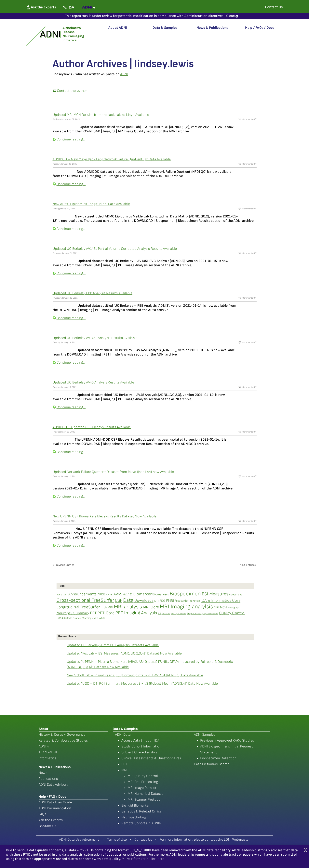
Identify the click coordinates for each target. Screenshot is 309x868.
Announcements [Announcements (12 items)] (83, 594)
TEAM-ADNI (48, 752)
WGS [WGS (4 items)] (102, 618)
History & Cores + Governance (62, 735)
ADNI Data (123, 735)
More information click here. (143, 859)
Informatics (47, 758)
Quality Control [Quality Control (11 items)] (232, 613)
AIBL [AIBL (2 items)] (66, 595)
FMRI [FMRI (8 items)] (170, 601)
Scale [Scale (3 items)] (69, 618)
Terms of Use (117, 840)
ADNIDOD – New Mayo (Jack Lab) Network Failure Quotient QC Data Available (112, 159)
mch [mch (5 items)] (104, 608)
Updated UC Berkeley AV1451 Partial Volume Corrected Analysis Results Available (115, 249)
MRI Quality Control (143, 776)
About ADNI (118, 28)
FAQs (42, 814)
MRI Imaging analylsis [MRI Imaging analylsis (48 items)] (186, 607)
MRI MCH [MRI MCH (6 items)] (220, 607)
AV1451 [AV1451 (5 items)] (128, 595)
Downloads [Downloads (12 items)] (144, 601)
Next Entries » (248, 565)
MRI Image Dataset (142, 788)
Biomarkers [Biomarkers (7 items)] (161, 594)
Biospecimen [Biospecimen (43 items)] (185, 594)
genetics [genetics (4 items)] (195, 601)
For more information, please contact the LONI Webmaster (205, 840)
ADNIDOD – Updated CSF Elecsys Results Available (92, 427)
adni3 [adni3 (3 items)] (60, 595)
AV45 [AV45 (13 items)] (118, 594)
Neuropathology (134, 817)
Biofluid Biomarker (136, 805)
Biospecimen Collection (218, 758)
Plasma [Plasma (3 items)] (166, 614)
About (43, 729)
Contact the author (70, 91)
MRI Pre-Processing (143, 782)
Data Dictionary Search (212, 764)
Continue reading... (71, 139)
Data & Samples (165, 28)
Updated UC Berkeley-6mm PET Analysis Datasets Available (113, 645)
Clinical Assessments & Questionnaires (151, 758)
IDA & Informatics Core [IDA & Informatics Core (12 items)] (220, 601)
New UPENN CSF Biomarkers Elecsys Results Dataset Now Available (105, 516)
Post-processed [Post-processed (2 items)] (179, 614)
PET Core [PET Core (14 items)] (106, 613)
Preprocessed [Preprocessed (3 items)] (194, 614)
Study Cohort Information (141, 746)
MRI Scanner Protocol (144, 800)
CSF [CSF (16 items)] (119, 600)
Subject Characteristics (140, 752)
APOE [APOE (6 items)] (101, 594)
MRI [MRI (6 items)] (110, 607)
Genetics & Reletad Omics (141, 811)
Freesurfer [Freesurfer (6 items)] (182, 601)
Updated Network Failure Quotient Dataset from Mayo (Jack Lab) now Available (113, 472)
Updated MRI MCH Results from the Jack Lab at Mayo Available (101, 115)
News (43, 773)
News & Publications (212, 28)
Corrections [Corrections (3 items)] (236, 595)
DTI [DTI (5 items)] (157, 601)
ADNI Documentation (55, 808)
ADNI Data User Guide (55, 802)
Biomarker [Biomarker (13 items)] (142, 594)
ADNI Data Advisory (54, 785)
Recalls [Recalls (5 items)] (61, 618)
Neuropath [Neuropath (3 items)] (233, 608)
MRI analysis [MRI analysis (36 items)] (128, 607)
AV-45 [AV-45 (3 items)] (109, 595)
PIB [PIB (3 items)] (160, 614)
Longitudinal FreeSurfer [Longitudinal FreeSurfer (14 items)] (78, 607)
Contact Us (47, 826)
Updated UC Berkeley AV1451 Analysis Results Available (95, 338)
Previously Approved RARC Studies (227, 740)
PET (124, 764)
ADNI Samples (205, 735)
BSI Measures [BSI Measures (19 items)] (215, 594)
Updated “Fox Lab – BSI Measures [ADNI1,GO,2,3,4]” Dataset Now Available (124, 653)
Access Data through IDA (140, 740)
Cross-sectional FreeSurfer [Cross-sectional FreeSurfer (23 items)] (85, 600)
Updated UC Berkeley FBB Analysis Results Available (93, 293)
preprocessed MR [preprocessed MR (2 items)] (210, 614)
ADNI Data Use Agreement (79, 840)
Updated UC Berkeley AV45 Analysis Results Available (93, 382)
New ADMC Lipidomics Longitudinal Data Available (91, 204)
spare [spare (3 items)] (95, 618)
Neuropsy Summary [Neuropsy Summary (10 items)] (73, 613)
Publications (48, 779)
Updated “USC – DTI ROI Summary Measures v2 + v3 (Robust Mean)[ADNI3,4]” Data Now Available (142, 684)
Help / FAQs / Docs (260, 28)
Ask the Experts (51, 820)
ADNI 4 (44, 746)
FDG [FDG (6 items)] (163, 601)
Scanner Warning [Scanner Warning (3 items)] (82, 618)
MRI (124, 770)
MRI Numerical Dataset (145, 794)
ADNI (124, 74)
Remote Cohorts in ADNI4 (141, 823)
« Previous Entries (63, 565)
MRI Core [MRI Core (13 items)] (151, 607)
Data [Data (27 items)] (128, 600)
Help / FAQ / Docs (52, 797)
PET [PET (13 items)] (93, 613)
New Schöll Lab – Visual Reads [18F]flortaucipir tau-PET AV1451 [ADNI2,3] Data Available (135, 675)
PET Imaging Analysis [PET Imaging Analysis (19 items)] (136, 613)
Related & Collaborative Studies (63, 740)
